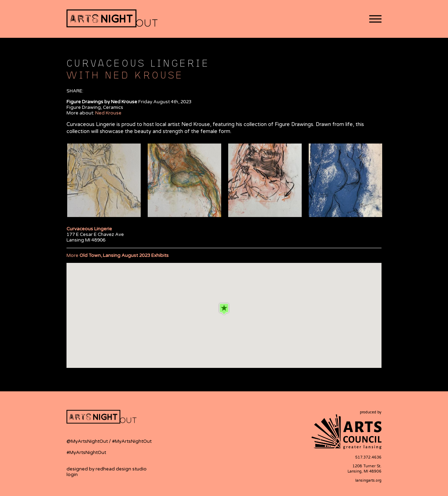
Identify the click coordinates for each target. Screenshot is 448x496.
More (118, 256)
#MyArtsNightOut (132, 441)
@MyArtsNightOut (88, 441)
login (72, 475)
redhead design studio (121, 469)
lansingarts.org (368, 480)
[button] (375, 19)
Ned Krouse (108, 113)
